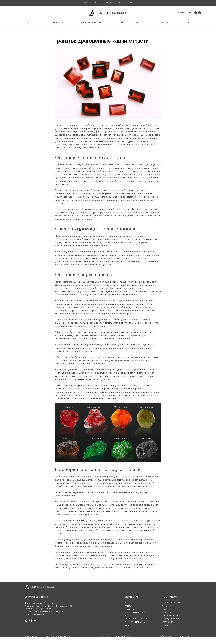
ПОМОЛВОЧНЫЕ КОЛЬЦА (136, 626)
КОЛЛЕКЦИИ (164, 22)
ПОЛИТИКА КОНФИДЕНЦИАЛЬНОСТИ (115, 643)
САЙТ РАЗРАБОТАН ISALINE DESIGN (174, 643)
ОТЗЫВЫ (166, 632)
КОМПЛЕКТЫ (130, 610)
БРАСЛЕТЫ (129, 616)
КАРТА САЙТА (167, 629)
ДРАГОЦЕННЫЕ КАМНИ (131, 22)
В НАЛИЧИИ (58, 22)
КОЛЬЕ (128, 622)
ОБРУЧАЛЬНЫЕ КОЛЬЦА (135, 629)
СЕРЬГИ (128, 613)
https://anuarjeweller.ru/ (35, 621)
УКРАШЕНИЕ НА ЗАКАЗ (171, 610)
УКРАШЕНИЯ (30, 22)
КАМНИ (128, 632)
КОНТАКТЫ (167, 619)
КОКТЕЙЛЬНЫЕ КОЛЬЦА (135, 619)
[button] (108, 3)
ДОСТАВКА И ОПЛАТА (171, 622)
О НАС (165, 613)
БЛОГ (189, 22)
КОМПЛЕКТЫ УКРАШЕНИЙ (92, 22)
